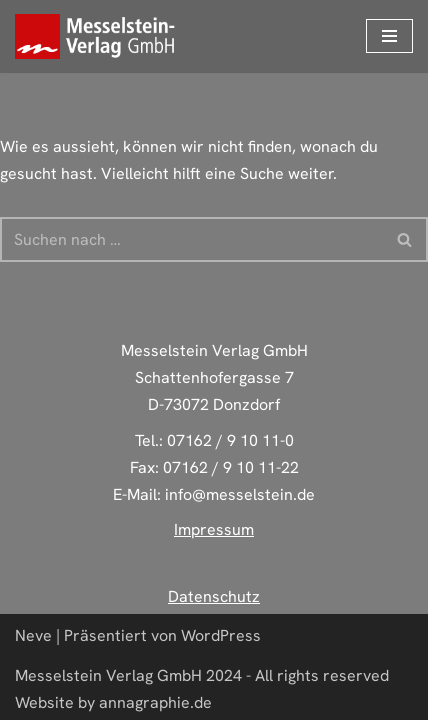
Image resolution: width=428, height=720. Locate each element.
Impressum (214, 529)
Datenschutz (214, 596)
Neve (33, 635)
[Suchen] (191, 239)
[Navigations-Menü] (389, 36)
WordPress (221, 635)
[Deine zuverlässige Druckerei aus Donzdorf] (100, 36)
